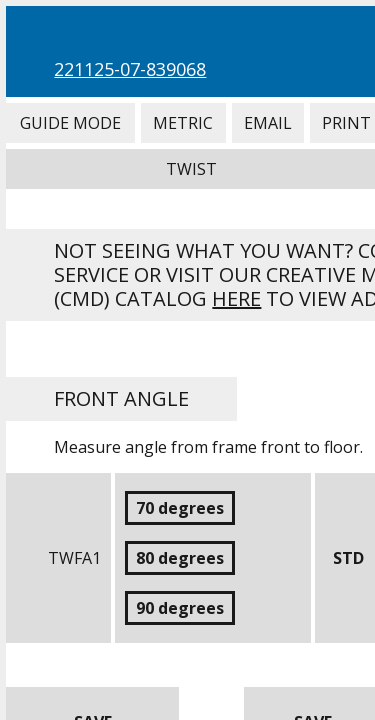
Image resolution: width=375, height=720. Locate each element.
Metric (183, 123)
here (236, 298)
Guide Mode (70, 123)
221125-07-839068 (130, 69)
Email (268, 123)
